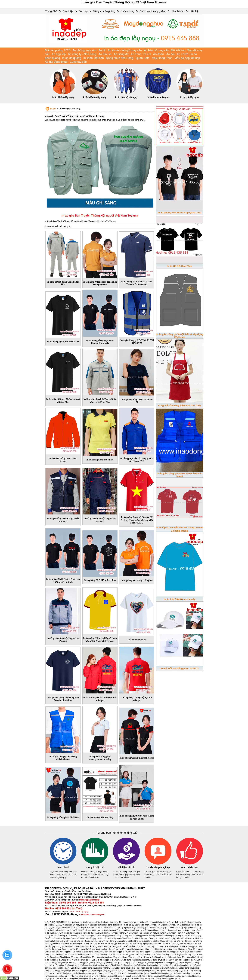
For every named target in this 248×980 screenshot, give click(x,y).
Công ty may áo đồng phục (73, 949)
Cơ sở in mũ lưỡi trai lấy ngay (57, 938)
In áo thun (108, 922)
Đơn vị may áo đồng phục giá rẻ (182, 960)
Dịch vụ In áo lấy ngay (60, 930)
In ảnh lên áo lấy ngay (95, 97)
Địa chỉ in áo (87, 925)
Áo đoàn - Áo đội (164, 54)
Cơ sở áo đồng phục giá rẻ (81, 971)
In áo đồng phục (121, 922)
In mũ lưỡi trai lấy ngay (165, 936)
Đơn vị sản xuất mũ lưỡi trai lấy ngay (164, 944)
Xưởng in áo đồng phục (112, 957)
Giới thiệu (68, 11)
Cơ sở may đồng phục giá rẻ (137, 973)
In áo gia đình (173, 922)
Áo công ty (63, 936)
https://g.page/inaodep (89, 900)
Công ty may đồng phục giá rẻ (111, 973)
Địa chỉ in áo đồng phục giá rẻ (78, 960)
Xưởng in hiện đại (95, 867)
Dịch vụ (83, 11)
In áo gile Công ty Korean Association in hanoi (180, 475)
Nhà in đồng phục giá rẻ (105, 976)
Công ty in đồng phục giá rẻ (175, 976)
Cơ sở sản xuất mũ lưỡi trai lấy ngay (132, 944)
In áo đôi (153, 922)
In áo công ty (74, 936)
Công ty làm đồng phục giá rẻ (117, 979)
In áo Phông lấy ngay (63, 97)
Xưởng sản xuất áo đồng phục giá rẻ (184, 968)
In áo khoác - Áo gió (158, 97)
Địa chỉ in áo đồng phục (70, 957)
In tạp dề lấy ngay (190, 97)
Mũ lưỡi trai (178, 50)
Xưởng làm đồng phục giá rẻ (168, 979)
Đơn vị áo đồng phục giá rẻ (155, 971)
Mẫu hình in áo (68, 922)
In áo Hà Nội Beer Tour (180, 266)
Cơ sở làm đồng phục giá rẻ (143, 979)
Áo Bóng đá (121, 54)
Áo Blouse (105, 54)
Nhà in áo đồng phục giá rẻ (129, 960)
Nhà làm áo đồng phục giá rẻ (151, 965)
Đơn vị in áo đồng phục (91, 957)
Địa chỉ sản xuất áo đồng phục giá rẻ (87, 968)
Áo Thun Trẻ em (141, 54)
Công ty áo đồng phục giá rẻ (57, 971)
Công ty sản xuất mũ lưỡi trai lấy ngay (73, 946)
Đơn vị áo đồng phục (150, 946)
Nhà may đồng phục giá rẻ (82, 976)
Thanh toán (178, 11)
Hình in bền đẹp (190, 867)
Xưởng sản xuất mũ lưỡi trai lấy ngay (99, 944)
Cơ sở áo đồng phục (132, 946)
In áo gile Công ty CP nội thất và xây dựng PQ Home (180, 336)
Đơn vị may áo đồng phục (166, 949)
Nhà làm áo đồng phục (146, 954)
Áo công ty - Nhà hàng (82, 54)
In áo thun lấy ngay (186, 925)
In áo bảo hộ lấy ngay (126, 97)
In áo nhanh (63, 867)
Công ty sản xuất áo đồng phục (58, 952)
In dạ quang (159, 930)
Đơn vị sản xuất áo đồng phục (112, 952)
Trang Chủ (51, 11)
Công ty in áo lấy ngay (129, 933)
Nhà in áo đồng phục (165, 954)
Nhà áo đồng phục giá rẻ (178, 971)
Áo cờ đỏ (183, 54)
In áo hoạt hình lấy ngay (178, 928)
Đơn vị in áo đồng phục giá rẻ (104, 960)
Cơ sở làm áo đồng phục (79, 954)
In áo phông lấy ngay (167, 925)
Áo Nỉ (102, 50)
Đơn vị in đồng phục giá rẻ (67, 979)
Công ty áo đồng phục (112, 946)
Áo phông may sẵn (84, 50)
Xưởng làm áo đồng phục (191, 952)
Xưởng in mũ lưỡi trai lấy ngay (188, 936)
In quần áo (78, 928)
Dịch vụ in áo (61, 925)
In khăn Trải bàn (94, 58)
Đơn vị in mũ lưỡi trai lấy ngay (84, 938)
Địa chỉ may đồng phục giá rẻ (162, 973)
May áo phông (115, 936)
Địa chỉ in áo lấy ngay (109, 933)
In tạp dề (162, 922)
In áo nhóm (193, 922)
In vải (98, 928)
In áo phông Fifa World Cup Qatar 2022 (180, 212)
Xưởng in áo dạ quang (68, 933)
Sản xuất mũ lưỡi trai (185, 938)
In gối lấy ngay (122, 928)
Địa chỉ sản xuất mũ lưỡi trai (147, 941)
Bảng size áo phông (104, 11)
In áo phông (86, 922)
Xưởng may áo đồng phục (143, 949)
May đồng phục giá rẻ (87, 973)
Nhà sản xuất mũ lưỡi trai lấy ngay (68, 944)
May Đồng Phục (162, 58)
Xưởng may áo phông (132, 936)
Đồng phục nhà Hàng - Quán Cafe (128, 58)
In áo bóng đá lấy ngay (113, 925)
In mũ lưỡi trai (148, 936)
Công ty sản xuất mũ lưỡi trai (122, 941)
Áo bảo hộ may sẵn (156, 50)
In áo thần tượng (93, 930)
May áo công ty (87, 936)
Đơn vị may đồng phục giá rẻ (188, 973)
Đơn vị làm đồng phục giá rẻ (91, 979)
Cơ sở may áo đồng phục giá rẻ (81, 963)
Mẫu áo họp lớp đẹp (187, 58)
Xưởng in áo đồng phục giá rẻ (156, 957)
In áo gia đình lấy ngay (63, 928)
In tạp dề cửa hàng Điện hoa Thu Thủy (180, 405)
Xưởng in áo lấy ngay (167, 933)
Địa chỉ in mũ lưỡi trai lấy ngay (135, 938)
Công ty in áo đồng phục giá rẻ (183, 957)
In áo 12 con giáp (78, 930)
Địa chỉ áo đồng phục (169, 946)
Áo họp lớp (59, 54)
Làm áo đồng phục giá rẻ (66, 973)
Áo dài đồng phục (56, 62)
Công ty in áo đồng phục (186, 954)
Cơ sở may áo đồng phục (97, 949)
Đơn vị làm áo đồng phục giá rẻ (96, 965)
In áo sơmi (97, 925)
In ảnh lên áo (97, 922)
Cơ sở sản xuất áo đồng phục (85, 952)
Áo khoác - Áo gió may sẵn (125, 50)
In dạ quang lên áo (174, 930)
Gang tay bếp (78, 62)
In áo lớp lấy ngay (131, 925)
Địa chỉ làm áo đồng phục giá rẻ (124, 965)
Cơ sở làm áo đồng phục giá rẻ (69, 965)
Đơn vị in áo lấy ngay (186, 933)
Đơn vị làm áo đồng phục (124, 954)
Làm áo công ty (101, 936)
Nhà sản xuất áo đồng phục (190, 949)
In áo (53, 109)
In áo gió (133, 922)
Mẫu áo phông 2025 (58, 50)
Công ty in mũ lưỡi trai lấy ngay (162, 938)
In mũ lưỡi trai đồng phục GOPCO (180, 668)
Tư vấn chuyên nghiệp (158, 867)
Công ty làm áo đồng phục (56, 954)
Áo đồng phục (96, 946)
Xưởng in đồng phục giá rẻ (128, 976)
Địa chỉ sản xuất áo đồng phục (166, 952)
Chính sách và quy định (153, 11)
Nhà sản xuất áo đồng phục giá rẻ (179, 965)
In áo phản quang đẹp (111, 930)
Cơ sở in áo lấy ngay (148, 933)
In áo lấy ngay (82, 912)
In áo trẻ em (89, 928)
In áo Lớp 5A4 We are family (180, 599)
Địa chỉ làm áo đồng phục (101, 954)
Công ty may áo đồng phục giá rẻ (138, 963)
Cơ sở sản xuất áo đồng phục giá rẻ (152, 968)
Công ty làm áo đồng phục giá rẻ (167, 963)
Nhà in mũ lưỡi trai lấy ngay (109, 938)
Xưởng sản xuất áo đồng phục (139, 952)
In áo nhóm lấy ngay (149, 925)
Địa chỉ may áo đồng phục (120, 949)
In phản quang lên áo (130, 930)
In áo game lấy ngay (138, 928)
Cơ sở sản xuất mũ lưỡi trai (172, 941)
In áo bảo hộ (143, 922)
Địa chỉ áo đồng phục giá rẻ (130, 971)
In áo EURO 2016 (52, 922)
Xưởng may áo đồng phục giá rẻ (109, 963)
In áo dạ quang (72, 58)
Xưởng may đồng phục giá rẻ (57, 976)
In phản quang (147, 930)
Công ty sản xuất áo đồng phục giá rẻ (119, 968)
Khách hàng (127, 11)
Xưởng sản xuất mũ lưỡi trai (96, 941)
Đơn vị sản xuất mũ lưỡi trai (72, 941)
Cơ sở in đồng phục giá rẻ (151, 976)
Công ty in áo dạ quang (89, 933)
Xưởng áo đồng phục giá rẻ (106, 971)
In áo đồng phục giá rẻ (133, 957)
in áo (72, 912)
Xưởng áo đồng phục (189, 946)
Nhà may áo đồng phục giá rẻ (155, 960)
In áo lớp (183, 922)
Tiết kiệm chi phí (126, 867)
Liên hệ (194, 11)
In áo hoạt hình (108, 928)
